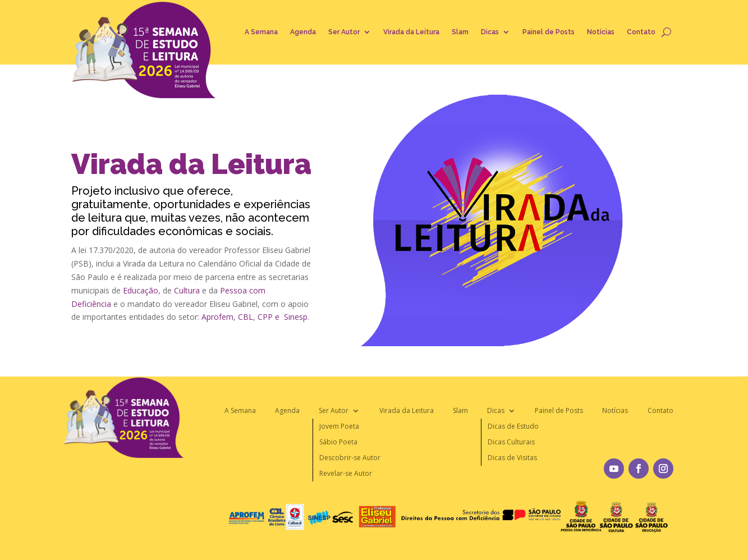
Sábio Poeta (338, 442)
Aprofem (217, 317)
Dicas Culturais (511, 442)
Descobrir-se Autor (350, 458)
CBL (245, 317)
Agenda (303, 32)
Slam (460, 32)
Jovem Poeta (339, 426)
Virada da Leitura (411, 32)
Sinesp (296, 317)
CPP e (269, 317)
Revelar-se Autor (346, 473)
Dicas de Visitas (512, 458)
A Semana (261, 32)
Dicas (490, 32)
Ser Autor (344, 32)
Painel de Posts (549, 32)
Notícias (601, 32)
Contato (641, 32)
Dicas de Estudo (513, 426)
